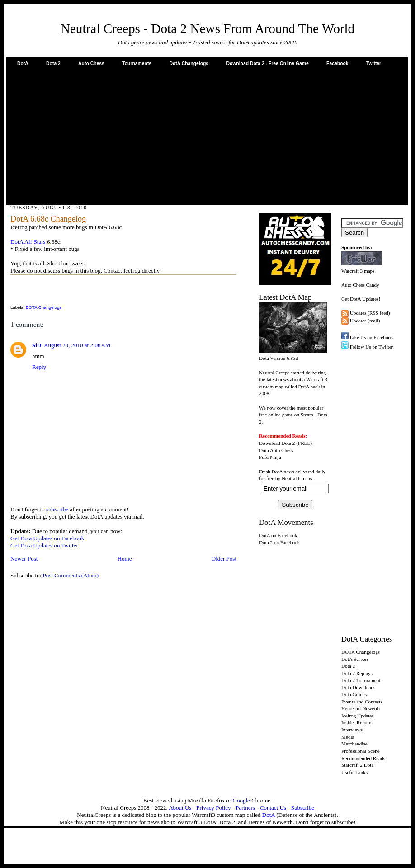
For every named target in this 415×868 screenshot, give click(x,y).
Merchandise (354, 744)
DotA (23, 64)
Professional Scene (361, 751)
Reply (39, 367)
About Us (180, 808)
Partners (245, 808)
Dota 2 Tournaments (362, 680)
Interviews (352, 730)
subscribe (57, 509)
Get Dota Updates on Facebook (47, 538)
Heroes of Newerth (361, 708)
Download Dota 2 (277, 443)
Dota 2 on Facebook (279, 542)
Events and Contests (362, 702)
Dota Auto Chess (276, 450)
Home (125, 559)
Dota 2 (53, 64)
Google (241, 800)
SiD (37, 345)
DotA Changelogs (189, 64)
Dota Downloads (358, 687)
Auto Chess (91, 64)
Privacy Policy (213, 808)
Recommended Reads (363, 758)
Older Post (224, 559)
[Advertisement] (207, 135)
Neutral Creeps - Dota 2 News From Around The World (208, 28)
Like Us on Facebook (372, 337)
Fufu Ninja (270, 457)
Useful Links (354, 772)
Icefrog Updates (358, 716)
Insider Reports (357, 722)
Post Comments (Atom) (71, 575)
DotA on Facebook (278, 535)
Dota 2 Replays (357, 673)
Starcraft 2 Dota (357, 765)
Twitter (374, 64)
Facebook (337, 64)
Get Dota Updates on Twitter (44, 545)
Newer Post (24, 559)
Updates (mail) (365, 321)
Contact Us (273, 808)
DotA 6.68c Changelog (48, 219)
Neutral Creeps (297, 478)
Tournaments (137, 64)
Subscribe (303, 808)
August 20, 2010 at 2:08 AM (77, 345)
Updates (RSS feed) (370, 313)
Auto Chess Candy (360, 285)
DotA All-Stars (28, 242)
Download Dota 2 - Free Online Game (267, 64)
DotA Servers (355, 659)
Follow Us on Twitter (372, 347)
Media (348, 737)
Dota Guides (354, 694)
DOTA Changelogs (44, 307)
